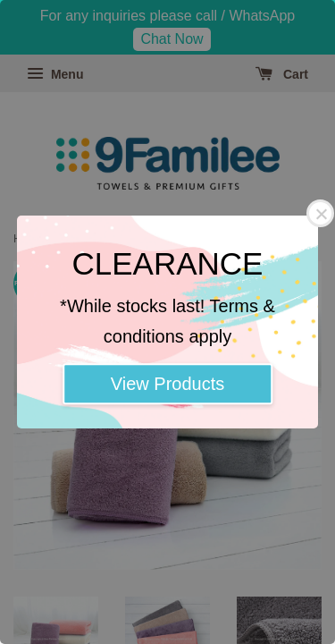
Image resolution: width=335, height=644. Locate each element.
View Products (167, 384)
